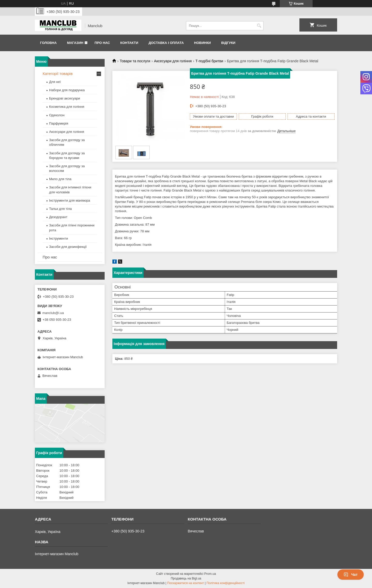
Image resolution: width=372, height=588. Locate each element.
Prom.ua (210, 574)
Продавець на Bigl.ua (186, 578)
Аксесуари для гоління (173, 61)
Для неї (55, 82)
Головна (48, 43)
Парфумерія (59, 123)
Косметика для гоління (67, 107)
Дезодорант (58, 217)
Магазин (75, 43)
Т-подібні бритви (209, 61)
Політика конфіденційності (226, 583)
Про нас (102, 43)
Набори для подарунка (67, 90)
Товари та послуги (135, 61)
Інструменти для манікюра (70, 200)
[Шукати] (259, 26)
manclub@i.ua (53, 313)
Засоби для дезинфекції (68, 247)
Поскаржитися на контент (185, 583)
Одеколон (57, 115)
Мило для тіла (60, 179)
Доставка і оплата (166, 43)
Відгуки (228, 43)
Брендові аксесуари (65, 98)
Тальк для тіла (60, 209)
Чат (351, 575)
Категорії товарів (58, 74)
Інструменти (59, 238)
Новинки (202, 43)
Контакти (129, 43)
